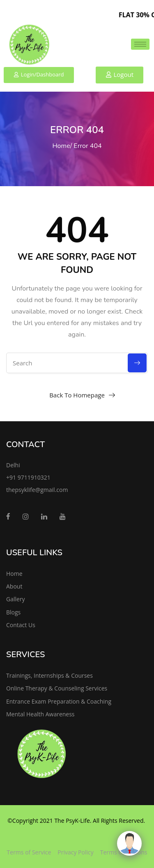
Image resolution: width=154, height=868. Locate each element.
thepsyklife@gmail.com (37, 490)
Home (61, 146)
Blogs (13, 612)
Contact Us (21, 625)
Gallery (16, 599)
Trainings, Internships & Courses (49, 675)
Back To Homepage (77, 395)
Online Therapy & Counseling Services (57, 688)
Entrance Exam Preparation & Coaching (59, 701)
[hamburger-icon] (140, 44)
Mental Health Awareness (40, 714)
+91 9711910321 (28, 477)
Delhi (13, 465)
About (14, 586)
